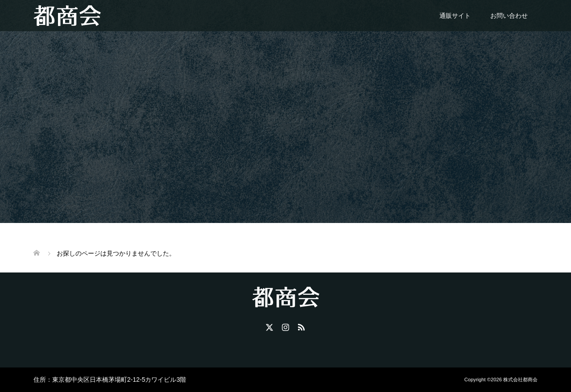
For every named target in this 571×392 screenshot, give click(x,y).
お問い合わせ (509, 16)
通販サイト (455, 16)
